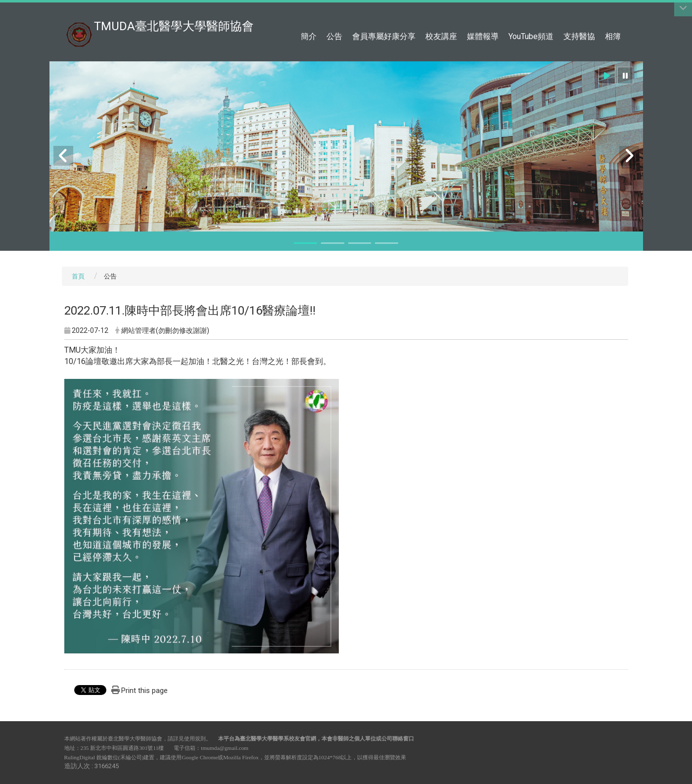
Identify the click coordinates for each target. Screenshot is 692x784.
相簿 (613, 36)
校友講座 (441, 36)
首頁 (78, 276)
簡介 (309, 36)
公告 (334, 36)
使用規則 (195, 738)
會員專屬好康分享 (384, 36)
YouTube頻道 (531, 36)
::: (623, 12)
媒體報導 (483, 36)
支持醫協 (579, 36)
